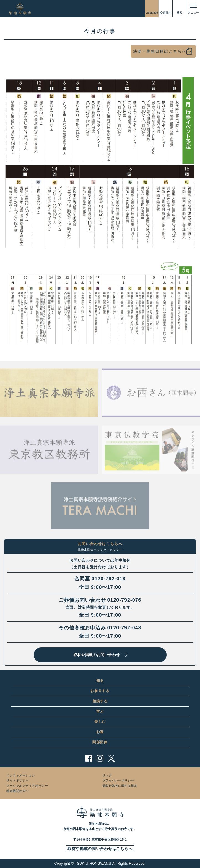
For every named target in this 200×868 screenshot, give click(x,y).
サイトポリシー (18, 780)
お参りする (100, 691)
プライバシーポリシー (118, 780)
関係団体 (100, 742)
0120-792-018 (109, 579)
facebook (89, 758)
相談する (100, 701)
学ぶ (100, 711)
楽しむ (100, 722)
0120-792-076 (124, 600)
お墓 (100, 732)
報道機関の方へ (18, 791)
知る (100, 681)
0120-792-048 (124, 628)
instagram (100, 758)
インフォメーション (21, 775)
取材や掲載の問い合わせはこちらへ (100, 849)
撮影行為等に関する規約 (120, 786)
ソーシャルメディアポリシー (27, 786)
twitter (111, 758)
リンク (107, 775)
